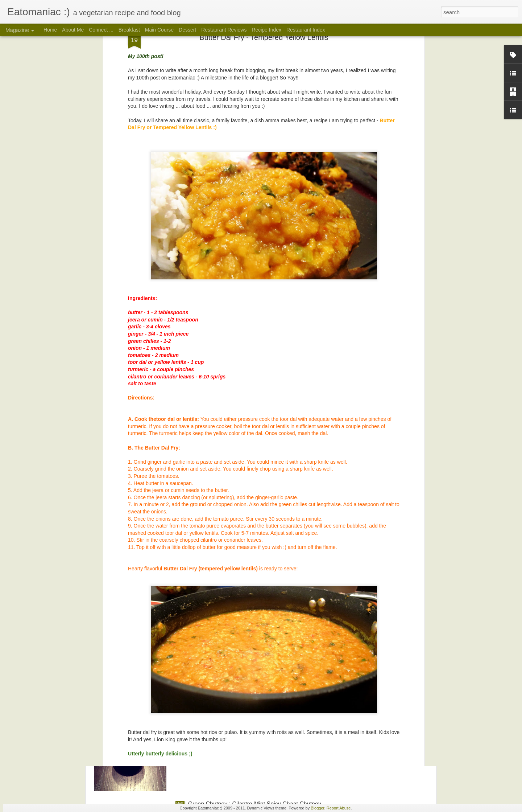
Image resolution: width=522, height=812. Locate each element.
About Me (73, 30)
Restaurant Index (306, 30)
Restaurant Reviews (224, 30)
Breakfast (129, 30)
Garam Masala (207, 639)
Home (50, 30)
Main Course (159, 30)
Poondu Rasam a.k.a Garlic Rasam (234, 557)
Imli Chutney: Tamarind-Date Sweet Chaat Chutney (254, 721)
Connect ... (101, 30)
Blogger (317, 808)
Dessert (187, 30)
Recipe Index (266, 30)
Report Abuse (339, 808)
